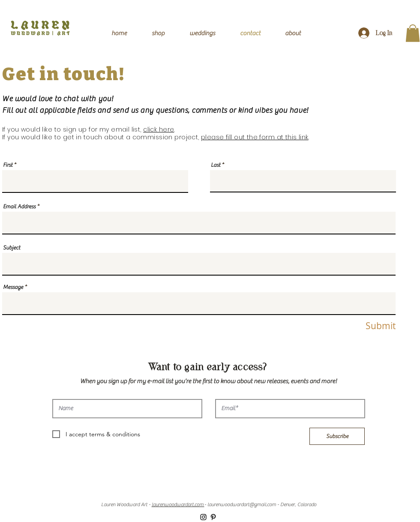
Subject (12, 247)
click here (159, 129)
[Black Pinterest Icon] (213, 517)
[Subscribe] (337, 436)
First (8, 165)
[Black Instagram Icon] (203, 517)
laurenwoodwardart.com (178, 504)
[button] (413, 33)
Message (13, 287)
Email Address (19, 206)
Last (216, 165)
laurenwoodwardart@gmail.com (242, 504)
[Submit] (373, 326)
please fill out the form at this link (255, 137)
